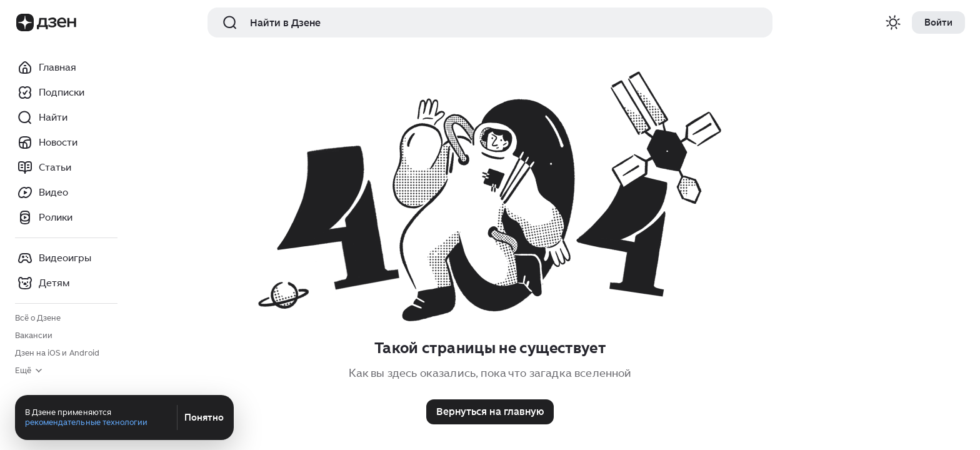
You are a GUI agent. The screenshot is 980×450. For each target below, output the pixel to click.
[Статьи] (66, 167)
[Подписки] (66, 92)
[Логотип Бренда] (25, 22)
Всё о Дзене (38, 318)
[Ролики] (66, 217)
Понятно (204, 417)
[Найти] (66, 117)
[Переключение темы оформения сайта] (893, 22)
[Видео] (66, 192)
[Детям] (66, 283)
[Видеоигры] (66, 258)
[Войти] (938, 22)
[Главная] (66, 67)
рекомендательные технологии (86, 422)
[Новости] (66, 142)
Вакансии (34, 335)
